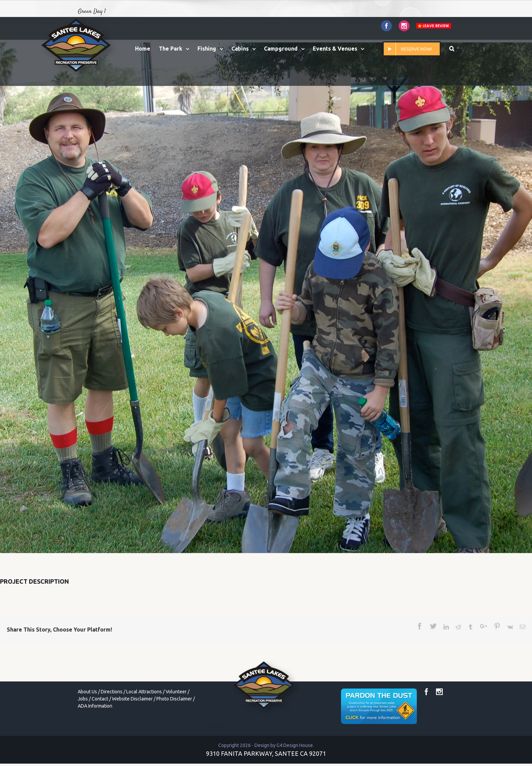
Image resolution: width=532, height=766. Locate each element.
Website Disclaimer (132, 699)
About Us (87, 692)
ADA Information (95, 706)
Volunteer (176, 692)
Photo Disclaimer (174, 699)
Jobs (83, 699)
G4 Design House (295, 745)
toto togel (217, 725)
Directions (112, 692)
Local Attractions (144, 692)
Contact (100, 699)
